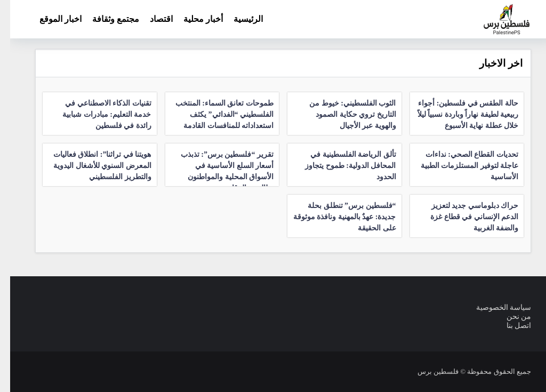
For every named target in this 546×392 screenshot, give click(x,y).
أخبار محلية (193, 19)
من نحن (509, 317)
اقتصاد (151, 19)
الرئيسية (238, 19)
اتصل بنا (509, 326)
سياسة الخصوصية (494, 307)
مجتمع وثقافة (106, 19)
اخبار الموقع (50, 19)
